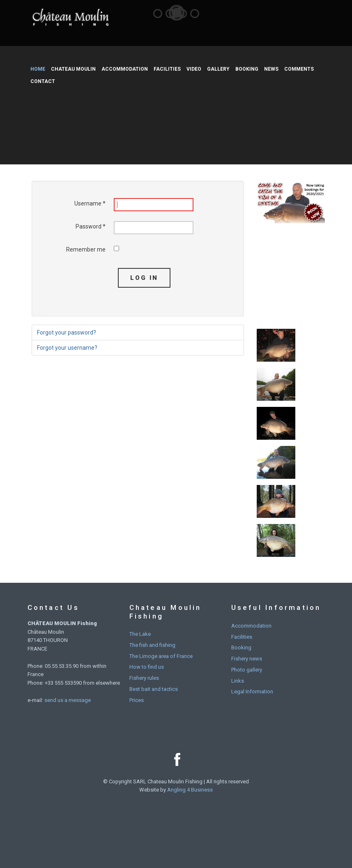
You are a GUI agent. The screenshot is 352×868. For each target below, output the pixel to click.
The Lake (140, 634)
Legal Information (252, 691)
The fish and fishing (152, 645)
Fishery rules (144, 678)
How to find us (147, 667)
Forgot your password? (67, 332)
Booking (241, 648)
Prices (137, 700)
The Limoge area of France (161, 656)
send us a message (68, 700)
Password (91, 226)
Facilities (242, 637)
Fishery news (247, 659)
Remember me (86, 249)
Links (238, 681)
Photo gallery (247, 670)
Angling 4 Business (190, 790)
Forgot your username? (67, 348)
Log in (144, 278)
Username (90, 203)
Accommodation (251, 626)
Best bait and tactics (154, 689)
